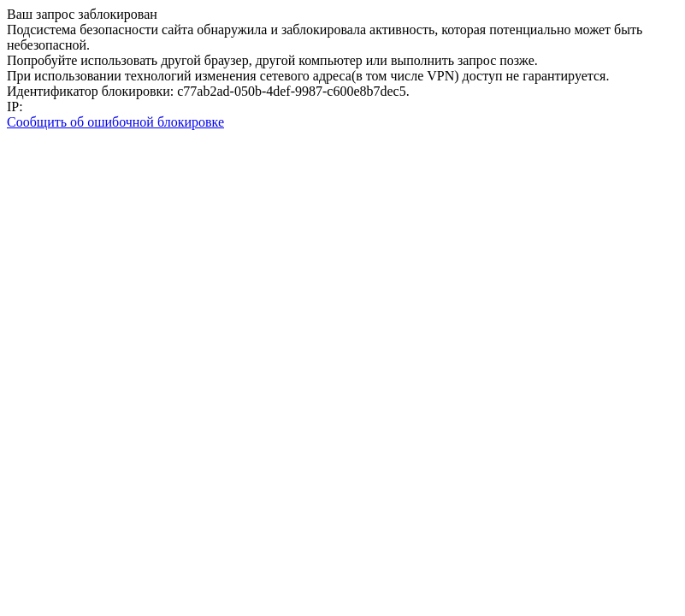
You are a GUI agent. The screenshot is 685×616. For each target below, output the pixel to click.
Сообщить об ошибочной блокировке (115, 122)
